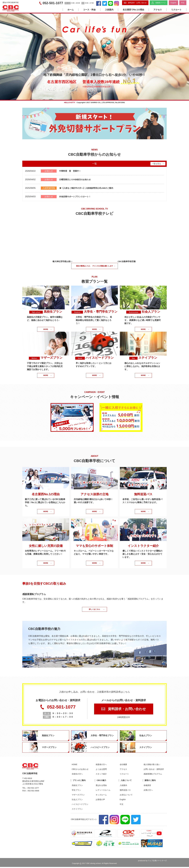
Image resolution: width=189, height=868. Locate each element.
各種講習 (146, 786)
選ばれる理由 (100, 786)
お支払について (125, 796)
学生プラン (75, 791)
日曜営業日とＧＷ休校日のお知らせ (76, 179)
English (122, 801)
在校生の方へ (76, 775)
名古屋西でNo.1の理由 (133, 10)
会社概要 (122, 765)
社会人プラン (76, 801)
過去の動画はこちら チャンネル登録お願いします (96, 266)
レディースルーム (102, 791)
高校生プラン (76, 786)
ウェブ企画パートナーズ (157, 862)
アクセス (158, 10)
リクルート (176, 10)
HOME (74, 765)
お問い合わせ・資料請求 (153, 770)
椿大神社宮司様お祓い (62, 262)
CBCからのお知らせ (79, 770)
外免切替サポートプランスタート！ (76, 197)
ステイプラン (76, 810)
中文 (121, 805)
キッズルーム (100, 796)
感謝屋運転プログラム (152, 775)
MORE (48, 330)
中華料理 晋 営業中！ (71, 171)
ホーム (71, 10)
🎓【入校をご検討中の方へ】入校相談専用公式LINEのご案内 (88, 188)
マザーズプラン (77, 796)
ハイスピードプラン (79, 805)
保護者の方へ (100, 765)
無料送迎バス (124, 791)
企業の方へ (147, 791)
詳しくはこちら (97, 610)
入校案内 (109, 10)
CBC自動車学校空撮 (127, 262)
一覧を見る (158, 164)
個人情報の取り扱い (151, 765)
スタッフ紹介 (100, 775)
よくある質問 (100, 770)
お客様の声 (99, 801)
